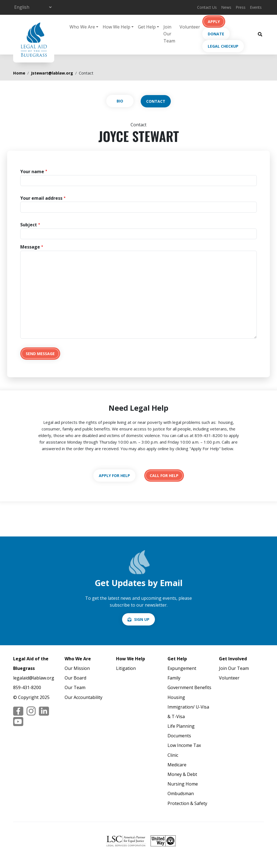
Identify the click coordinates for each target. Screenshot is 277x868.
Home (19, 73)
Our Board (75, 678)
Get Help (177, 659)
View (120, 101)
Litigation (126, 668)
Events (256, 7)
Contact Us (207, 7)
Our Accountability (83, 697)
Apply (214, 22)
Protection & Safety (187, 803)
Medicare (177, 765)
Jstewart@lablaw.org (52, 73)
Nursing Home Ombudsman (183, 789)
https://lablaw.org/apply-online (114, 476)
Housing (176, 697)
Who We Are (78, 659)
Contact (156, 101)
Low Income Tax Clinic (184, 750)
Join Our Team (169, 34)
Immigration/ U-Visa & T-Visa (188, 712)
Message (30, 247)
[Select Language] (33, 7)
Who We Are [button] (82, 27)
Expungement (182, 668)
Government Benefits (189, 687)
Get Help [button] (147, 27)
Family (174, 678)
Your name (32, 172)
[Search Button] (260, 34)
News (226, 7)
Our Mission (77, 668)
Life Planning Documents (181, 731)
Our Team (75, 687)
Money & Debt (182, 774)
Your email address (41, 198)
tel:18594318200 (164, 476)
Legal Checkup (223, 46)
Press (241, 7)
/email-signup (138, 619)
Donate (216, 34)
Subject (29, 225)
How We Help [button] (116, 27)
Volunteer (190, 27)
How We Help (131, 659)
